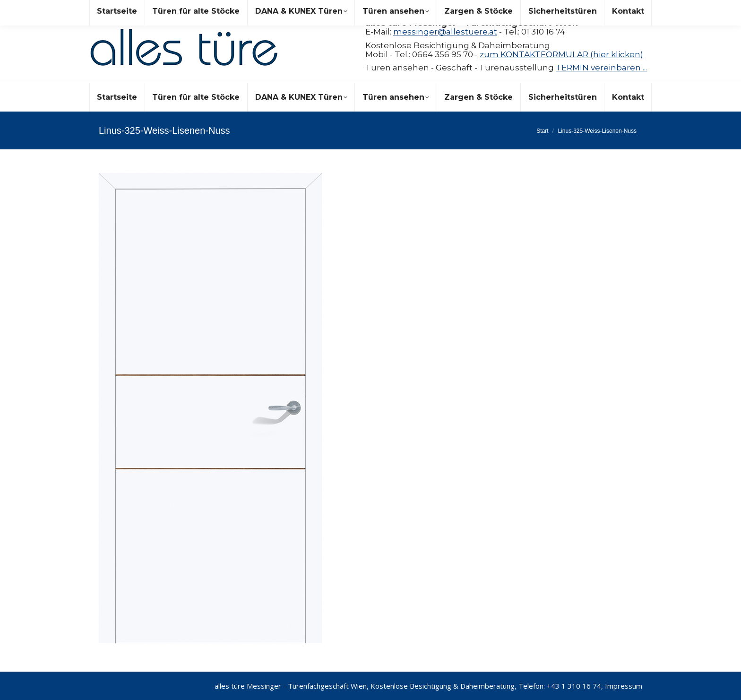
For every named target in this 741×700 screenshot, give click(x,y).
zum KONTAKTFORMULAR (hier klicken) (561, 54)
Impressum (624, 686)
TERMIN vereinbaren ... (601, 68)
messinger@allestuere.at (445, 32)
